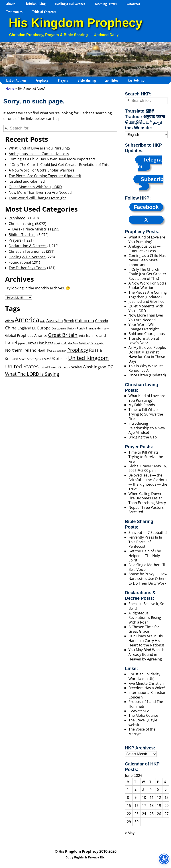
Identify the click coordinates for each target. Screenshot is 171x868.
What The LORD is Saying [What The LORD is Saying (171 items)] (32, 374)
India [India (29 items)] (82, 336)
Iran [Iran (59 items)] (89, 335)
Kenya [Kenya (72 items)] (31, 343)
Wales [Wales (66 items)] (76, 367)
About (10, 4)
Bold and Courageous (147, 334)
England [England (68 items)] (24, 328)
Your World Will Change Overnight (37, 198)
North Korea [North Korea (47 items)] (47, 350)
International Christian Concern (147, 695)
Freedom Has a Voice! (147, 688)
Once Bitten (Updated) (147, 375)
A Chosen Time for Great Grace (144, 629)
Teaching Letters (106, 4)
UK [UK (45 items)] (53, 359)
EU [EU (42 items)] (34, 328)
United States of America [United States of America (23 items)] (55, 367)
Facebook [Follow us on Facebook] (146, 207)
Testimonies (14, 12)
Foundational (20, 262)
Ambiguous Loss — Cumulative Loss (39, 154)
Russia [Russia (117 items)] (96, 350)
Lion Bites (111, 80)
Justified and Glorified (27, 181)
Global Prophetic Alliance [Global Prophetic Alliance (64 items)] (26, 335)
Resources (133, 4)
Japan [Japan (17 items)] (21, 343)
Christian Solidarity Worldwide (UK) (144, 676)
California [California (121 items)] (85, 320)
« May (130, 833)
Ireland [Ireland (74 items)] (100, 335)
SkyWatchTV (139, 711)
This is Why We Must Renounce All (146, 368)
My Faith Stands (142, 405)
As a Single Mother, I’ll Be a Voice (147, 567)
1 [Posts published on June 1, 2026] (128, 789)
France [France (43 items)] (91, 328)
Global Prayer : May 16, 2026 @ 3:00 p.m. (148, 468)
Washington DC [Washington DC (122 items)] (98, 367)
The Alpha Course (143, 715)
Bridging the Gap (143, 437)
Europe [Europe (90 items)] (44, 328)
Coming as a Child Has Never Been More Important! (52, 159)
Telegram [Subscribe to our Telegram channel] (150, 163)
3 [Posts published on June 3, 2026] (143, 789)
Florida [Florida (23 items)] (81, 328)
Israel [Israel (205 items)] (11, 342)
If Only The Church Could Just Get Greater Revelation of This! (59, 165)
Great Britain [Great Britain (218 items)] (63, 335)
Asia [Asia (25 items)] (43, 321)
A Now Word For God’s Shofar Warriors (42, 170)
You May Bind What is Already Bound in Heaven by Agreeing (147, 654)
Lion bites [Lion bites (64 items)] (45, 343)
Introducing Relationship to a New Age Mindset (147, 428)
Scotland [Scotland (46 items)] (12, 359)
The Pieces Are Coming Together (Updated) (45, 176)
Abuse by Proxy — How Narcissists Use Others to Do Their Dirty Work (148, 578)
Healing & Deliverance (70, 4)
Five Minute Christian (146, 683)
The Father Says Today (27, 268)
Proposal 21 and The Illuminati (146, 704)
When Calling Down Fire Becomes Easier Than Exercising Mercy (147, 498)
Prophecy (42, 80)
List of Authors (16, 80)
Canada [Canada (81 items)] (102, 321)
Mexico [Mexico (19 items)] (58, 343)
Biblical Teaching (23, 235)
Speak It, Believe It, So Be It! (146, 606)
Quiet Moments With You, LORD (35, 187)
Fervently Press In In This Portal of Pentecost (145, 542)
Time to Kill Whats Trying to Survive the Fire (146, 414)
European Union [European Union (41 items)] (64, 328)
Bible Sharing (87, 80)
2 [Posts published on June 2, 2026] (135, 789)
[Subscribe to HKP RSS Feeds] (149, 183)
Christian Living (35, 4)
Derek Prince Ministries (32, 229)
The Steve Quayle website (143, 722)
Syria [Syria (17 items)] (38, 359)
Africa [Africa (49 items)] (9, 321)
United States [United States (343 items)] (22, 366)
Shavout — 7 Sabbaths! (148, 533)
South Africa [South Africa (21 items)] (27, 359)
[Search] (6, 128)
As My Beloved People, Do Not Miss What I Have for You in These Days (147, 354)
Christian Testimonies (27, 251)
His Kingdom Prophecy (76, 23)
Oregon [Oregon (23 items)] (62, 351)
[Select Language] (146, 135)
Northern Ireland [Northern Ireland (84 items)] (21, 350)
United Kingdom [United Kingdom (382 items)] (88, 358)
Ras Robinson (137, 80)
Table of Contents (44, 12)
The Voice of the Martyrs (142, 732)
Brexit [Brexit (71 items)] (69, 321)
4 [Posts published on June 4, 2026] (151, 789)
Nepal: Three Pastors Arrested (146, 510)
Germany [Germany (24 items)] (103, 328)
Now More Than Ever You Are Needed (40, 192)
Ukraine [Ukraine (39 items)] (61, 359)
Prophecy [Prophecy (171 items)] (78, 350)
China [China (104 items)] (11, 328)
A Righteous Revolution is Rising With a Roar (145, 618)
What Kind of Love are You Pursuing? (40, 148)
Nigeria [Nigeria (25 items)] (99, 343)
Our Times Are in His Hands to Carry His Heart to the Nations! (146, 641)
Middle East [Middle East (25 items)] (71, 343)
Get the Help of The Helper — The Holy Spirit (145, 556)
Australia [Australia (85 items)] (55, 321)
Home (10, 89)
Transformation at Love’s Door (144, 341)
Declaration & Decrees (28, 246)
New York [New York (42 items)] (86, 343)
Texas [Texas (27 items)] (46, 359)
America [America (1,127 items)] (27, 320)
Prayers (63, 80)
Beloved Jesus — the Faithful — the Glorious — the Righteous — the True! (148, 482)
